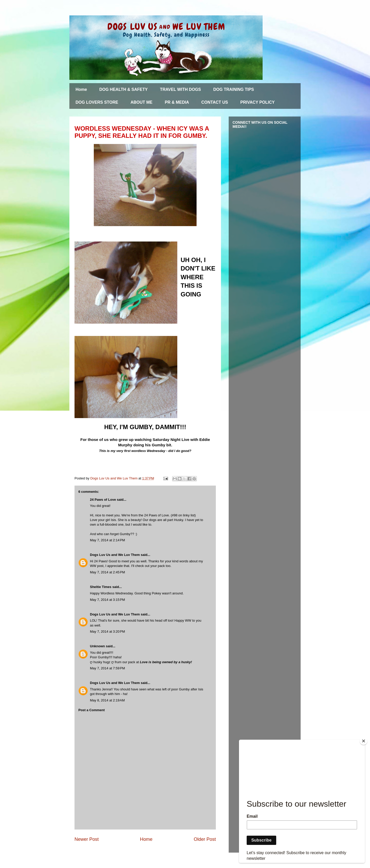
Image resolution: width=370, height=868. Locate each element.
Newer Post (87, 839)
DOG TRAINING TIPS (234, 89)
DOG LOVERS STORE (97, 102)
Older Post (205, 839)
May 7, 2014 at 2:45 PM (107, 572)
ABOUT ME (141, 102)
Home (81, 89)
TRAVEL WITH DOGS (181, 89)
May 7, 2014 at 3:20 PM (107, 631)
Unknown (98, 646)
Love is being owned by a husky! (166, 662)
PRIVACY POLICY (257, 102)
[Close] (364, 741)
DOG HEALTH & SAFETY (123, 89)
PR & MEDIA (177, 102)
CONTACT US (215, 102)
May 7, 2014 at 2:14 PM (107, 540)
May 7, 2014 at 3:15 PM (107, 600)
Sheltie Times (101, 587)
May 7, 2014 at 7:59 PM (107, 668)
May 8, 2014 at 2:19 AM (107, 700)
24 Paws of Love (103, 500)
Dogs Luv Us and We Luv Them (115, 555)
